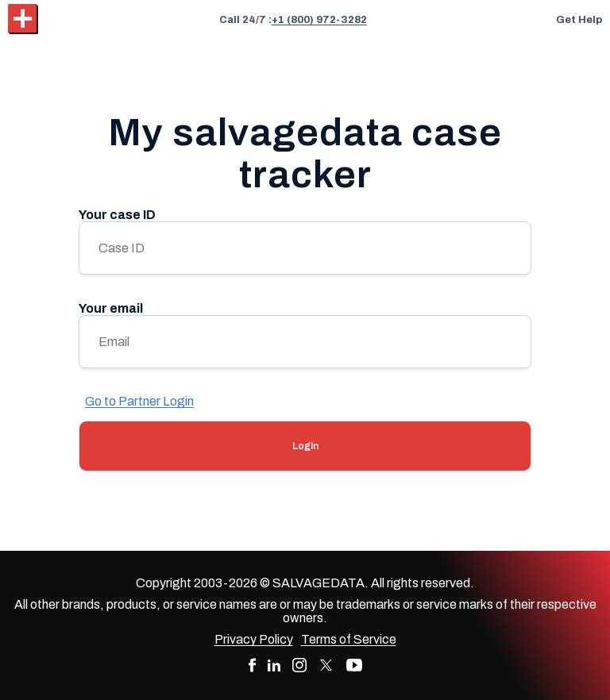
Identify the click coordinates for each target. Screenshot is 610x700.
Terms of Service (349, 639)
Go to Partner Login (139, 401)
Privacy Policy (254, 639)
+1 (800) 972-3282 (319, 20)
